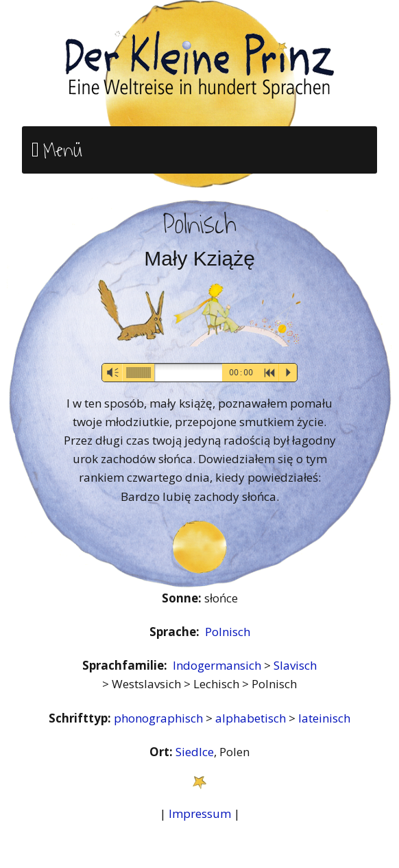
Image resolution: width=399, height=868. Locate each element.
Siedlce (195, 752)
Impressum (200, 813)
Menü (63, 150)
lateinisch (324, 718)
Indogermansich (218, 665)
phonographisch (160, 718)
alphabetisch (252, 718)
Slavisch (295, 665)
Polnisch (228, 632)
